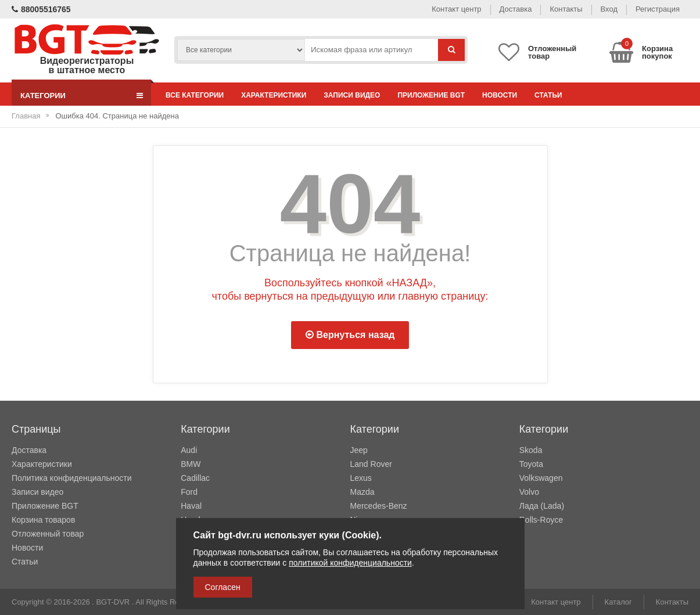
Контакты (566, 9)
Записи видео (352, 95)
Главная (26, 116)
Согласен (223, 587)
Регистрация (658, 9)
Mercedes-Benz (379, 506)
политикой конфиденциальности (350, 563)
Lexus (361, 478)
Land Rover (371, 464)
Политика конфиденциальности (72, 478)
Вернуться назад (350, 335)
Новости (500, 95)
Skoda (531, 450)
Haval (191, 506)
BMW (191, 464)
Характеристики (274, 95)
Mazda (362, 492)
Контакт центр (456, 9)
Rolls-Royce (541, 520)
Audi (189, 450)
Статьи (548, 95)
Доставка (516, 9)
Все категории (195, 95)
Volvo (529, 492)
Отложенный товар (48, 534)
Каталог (618, 602)
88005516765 (41, 9)
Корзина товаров (43, 520)
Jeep (359, 450)
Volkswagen (541, 478)
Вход (609, 9)
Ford (189, 492)
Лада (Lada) (542, 506)
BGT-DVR (113, 602)
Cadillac (195, 478)
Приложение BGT (431, 95)
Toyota (531, 464)
